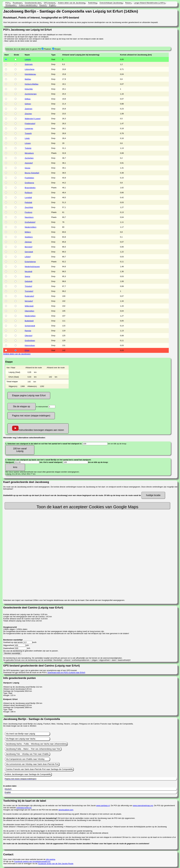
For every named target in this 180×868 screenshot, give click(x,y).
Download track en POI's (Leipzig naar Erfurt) (66, 672)
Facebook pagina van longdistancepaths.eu (32, 861)
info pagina (51, 859)
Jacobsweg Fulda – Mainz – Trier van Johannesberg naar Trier (33, 749)
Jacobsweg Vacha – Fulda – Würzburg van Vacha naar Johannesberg (36, 744)
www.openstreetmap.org (143, 806)
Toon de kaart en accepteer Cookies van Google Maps (87, 507)
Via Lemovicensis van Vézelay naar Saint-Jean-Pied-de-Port (32, 764)
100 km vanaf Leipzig (20, 450)
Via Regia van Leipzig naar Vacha (21, 739)
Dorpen (58, 49)
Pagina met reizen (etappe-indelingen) (31, 416)
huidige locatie (153, 495)
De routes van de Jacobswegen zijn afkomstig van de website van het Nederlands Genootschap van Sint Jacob (50, 806)
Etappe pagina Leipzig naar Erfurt (29, 395)
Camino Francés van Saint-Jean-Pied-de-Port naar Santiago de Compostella (39, 769)
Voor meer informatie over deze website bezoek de (25, 859)
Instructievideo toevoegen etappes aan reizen (38, 428)
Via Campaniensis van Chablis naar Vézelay (25, 759)
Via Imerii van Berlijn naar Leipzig (20, 734)
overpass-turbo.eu (24, 808)
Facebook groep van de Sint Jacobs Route (56, 864)
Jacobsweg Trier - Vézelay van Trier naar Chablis (27, 754)
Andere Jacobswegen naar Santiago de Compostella (28, 774)
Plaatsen (48, 49)
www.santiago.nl (103, 806)
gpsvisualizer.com (66, 810)
